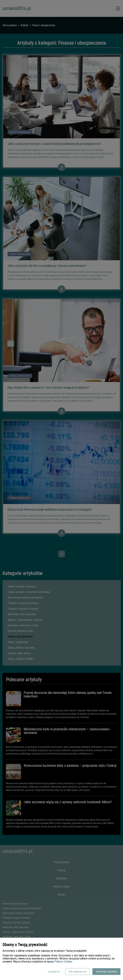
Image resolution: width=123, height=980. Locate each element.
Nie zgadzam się (78, 972)
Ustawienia (54, 972)
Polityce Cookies (63, 962)
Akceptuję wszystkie (106, 972)
